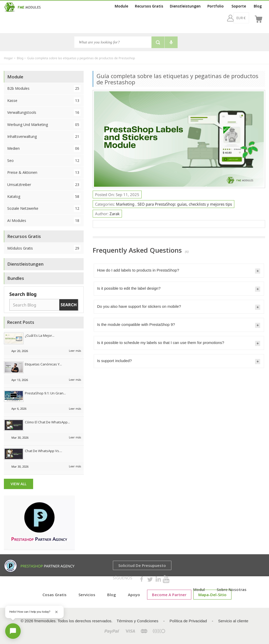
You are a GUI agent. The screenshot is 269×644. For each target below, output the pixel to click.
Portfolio (216, 6)
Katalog (44, 196)
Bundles (16, 278)
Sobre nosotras (232, 589)
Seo (44, 160)
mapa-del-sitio (212, 595)
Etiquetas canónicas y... (43, 364)
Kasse (44, 100)
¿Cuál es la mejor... (40, 335)
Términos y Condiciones (138, 621)
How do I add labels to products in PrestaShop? (138, 270)
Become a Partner (169, 595)
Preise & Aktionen (44, 172)
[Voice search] (171, 42)
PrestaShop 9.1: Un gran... (45, 393)
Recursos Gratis (149, 6)
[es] (245, 18)
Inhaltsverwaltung (44, 136)
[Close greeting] (56, 612)
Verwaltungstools (44, 112)
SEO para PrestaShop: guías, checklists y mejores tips (185, 204)
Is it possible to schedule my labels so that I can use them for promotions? (161, 343)
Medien (44, 148)
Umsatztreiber (44, 185)
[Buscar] (113, 42)
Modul (199, 589)
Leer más (75, 351)
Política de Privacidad (188, 621)
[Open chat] (13, 631)
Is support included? (114, 361)
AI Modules (44, 220)
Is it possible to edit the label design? (129, 288)
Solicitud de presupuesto (142, 565)
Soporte (239, 6)
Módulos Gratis (44, 248)
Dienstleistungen (185, 6)
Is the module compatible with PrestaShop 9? (136, 324)
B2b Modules (44, 88)
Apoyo (134, 595)
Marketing (126, 204)
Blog (258, 6)
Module (121, 6)
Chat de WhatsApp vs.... (43, 451)
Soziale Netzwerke (44, 208)
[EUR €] (227, 18)
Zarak (115, 214)
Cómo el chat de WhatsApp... (47, 422)
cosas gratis (54, 595)
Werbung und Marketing (44, 125)
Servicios (87, 595)
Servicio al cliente (233, 621)
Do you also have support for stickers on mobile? (139, 306)
